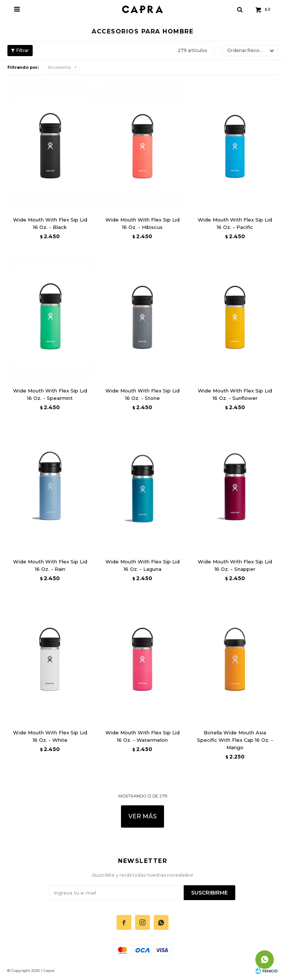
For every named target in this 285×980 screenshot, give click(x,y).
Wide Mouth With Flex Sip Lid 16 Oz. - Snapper (235, 565)
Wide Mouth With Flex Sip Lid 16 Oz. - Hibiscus (142, 223)
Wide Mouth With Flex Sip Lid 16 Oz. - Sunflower (235, 394)
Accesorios (59, 67)
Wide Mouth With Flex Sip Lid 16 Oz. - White (50, 736)
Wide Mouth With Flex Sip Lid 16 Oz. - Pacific (235, 223)
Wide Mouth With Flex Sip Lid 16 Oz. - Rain (50, 565)
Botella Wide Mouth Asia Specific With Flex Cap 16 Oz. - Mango (235, 740)
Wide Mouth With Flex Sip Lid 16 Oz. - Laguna (142, 565)
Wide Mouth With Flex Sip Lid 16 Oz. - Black (50, 223)
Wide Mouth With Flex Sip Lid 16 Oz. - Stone (142, 394)
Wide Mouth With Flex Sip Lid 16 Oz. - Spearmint (50, 394)
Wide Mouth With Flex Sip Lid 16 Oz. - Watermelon (142, 736)
